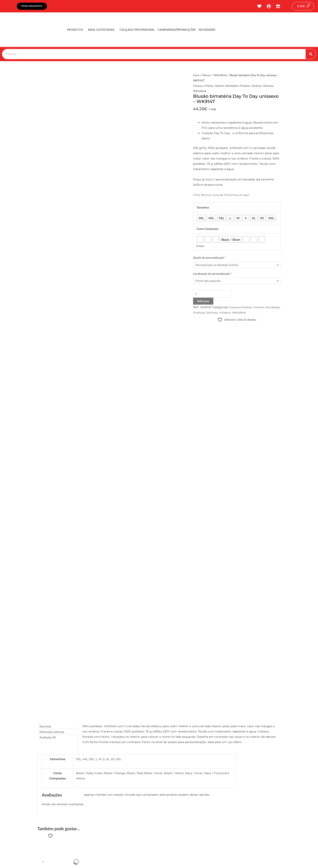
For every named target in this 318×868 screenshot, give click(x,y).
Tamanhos (203, 208)
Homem (221, 87)
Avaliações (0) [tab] (48, 338)
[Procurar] (311, 55)
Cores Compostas (207, 230)
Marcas (207, 76)
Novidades (221, 31)
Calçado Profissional (145, 31)
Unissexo (271, 87)
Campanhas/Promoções (187, 31)
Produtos (77, 31)
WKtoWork (221, 76)
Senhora (259, 87)
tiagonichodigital (266, 859)
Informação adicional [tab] (52, 333)
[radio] (201, 219)
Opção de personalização (210, 259)
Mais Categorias (106, 31)
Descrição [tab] (46, 327)
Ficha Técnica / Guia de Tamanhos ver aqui (224, 196)
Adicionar (203, 303)
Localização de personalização (213, 275)
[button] (120, 745)
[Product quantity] (213, 296)
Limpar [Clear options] (200, 247)
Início (196, 76)
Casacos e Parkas (204, 87)
